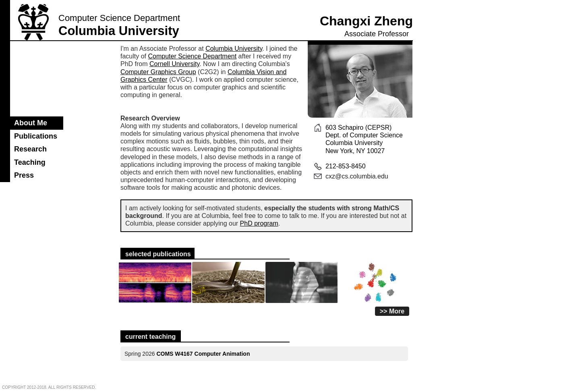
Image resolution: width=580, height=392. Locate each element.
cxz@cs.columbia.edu (357, 176)
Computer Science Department (192, 56)
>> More (392, 311)
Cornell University (174, 64)
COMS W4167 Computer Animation (203, 354)
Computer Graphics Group (158, 72)
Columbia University (234, 49)
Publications (36, 136)
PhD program (259, 223)
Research (30, 149)
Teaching (30, 162)
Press (24, 175)
